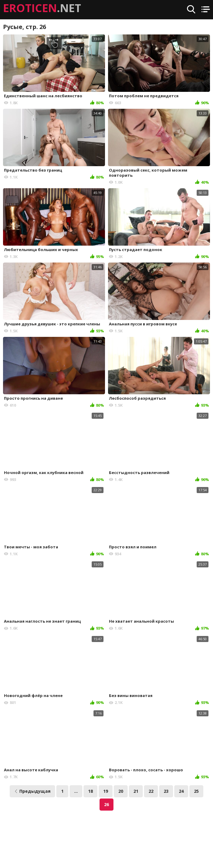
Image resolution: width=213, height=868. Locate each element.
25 (196, 791)
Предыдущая (32, 791)
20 (121, 791)
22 (151, 791)
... (76, 791)
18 (90, 791)
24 (181, 791)
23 (166, 791)
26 (106, 804)
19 (106, 791)
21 (136, 791)
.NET (42, 8)
